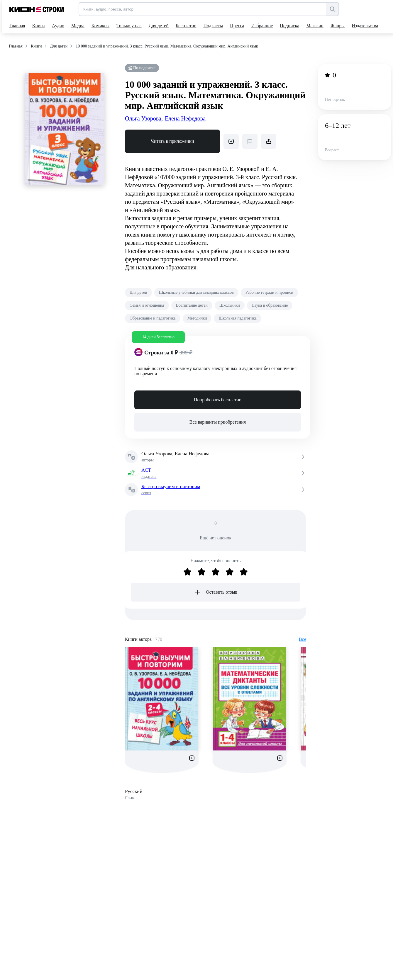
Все (303, 639)
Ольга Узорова (144, 118)
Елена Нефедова (185, 118)
